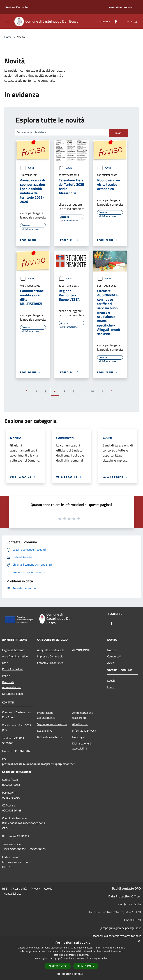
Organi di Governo (13, 650)
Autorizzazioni (81, 650)
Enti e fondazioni (12, 669)
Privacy (35, 888)
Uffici (5, 663)
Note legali (79, 737)
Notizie (112, 650)
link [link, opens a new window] (106, 958)
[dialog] (71, 959)
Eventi (111, 687)
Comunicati (114, 656)
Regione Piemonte (17, 7)
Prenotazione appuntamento (46, 715)
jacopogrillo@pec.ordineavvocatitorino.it (116, 936)
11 (102, 391)
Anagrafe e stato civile (51, 650)
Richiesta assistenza (50, 737)
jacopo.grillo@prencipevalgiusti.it (121, 928)
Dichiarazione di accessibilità (82, 746)
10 (92, 391)
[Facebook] (114, 21)
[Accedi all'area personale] (121, 7)
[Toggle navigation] (7, 21)
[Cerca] (135, 21)
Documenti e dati (13, 694)
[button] (71, 974)
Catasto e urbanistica (50, 663)
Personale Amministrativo (12, 685)
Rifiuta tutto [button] (86, 966)
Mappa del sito (12, 893)
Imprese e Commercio (50, 656)
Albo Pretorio (80, 724)
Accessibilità (19, 888)
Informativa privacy (84, 731)
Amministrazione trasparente (83, 715)
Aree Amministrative (15, 656)
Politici (6, 676)
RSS (5, 888)
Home (8, 37)
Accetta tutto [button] (58, 966)
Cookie (48, 888)
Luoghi (111, 681)
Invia (118, 133)
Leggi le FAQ (45, 731)
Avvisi (27, 168)
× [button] (139, 941)
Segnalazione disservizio (52, 724)
